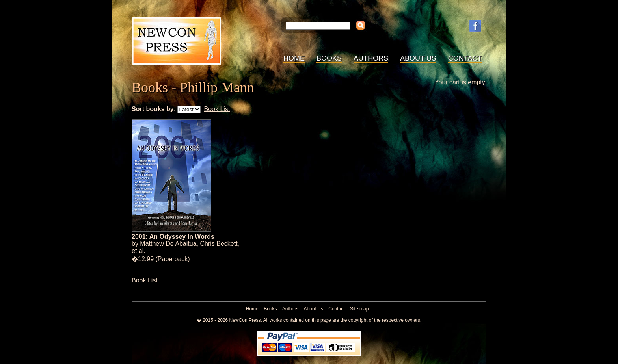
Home (294, 58)
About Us (418, 58)
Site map (359, 309)
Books (329, 58)
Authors (371, 58)
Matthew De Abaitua (168, 244)
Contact (465, 58)
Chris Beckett (219, 244)
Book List (217, 109)
